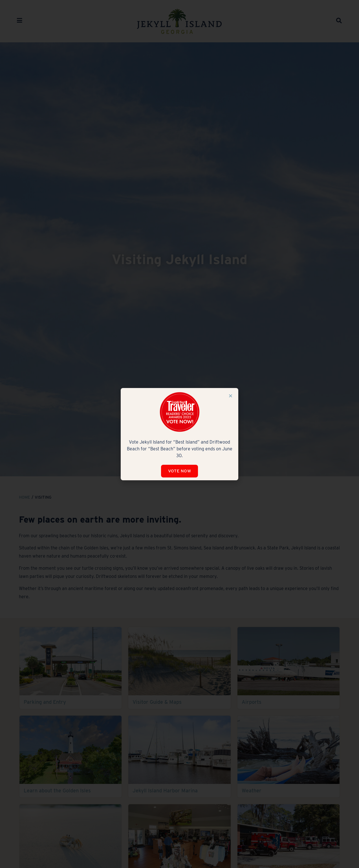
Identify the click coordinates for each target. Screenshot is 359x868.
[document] (179, 434)
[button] (231, 396)
